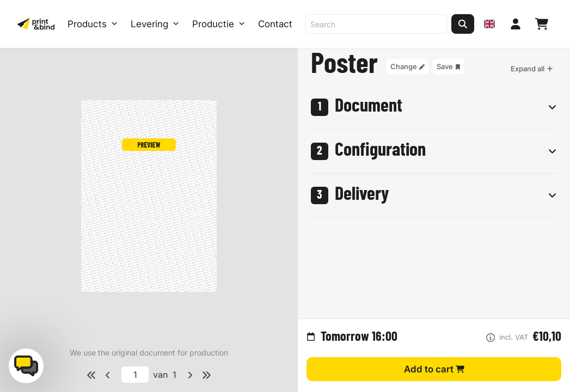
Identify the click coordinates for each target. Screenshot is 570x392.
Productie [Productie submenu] (219, 24)
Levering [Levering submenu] (155, 24)
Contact (275, 24)
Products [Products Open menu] (93, 24)
